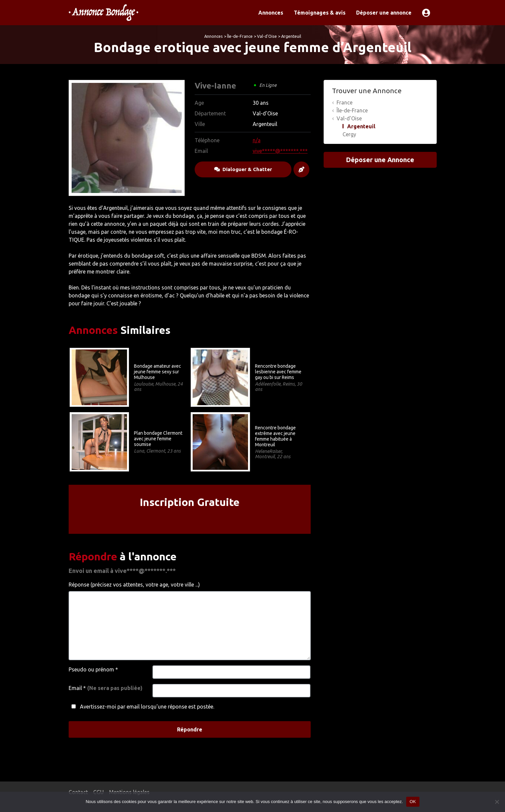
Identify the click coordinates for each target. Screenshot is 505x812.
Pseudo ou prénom (93, 669)
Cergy (349, 134)
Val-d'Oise (267, 36)
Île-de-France (240, 36)
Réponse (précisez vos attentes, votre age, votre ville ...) (134, 585)
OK (413, 802)
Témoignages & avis (320, 13)
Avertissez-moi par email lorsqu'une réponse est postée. (141, 707)
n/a (257, 140)
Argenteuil (291, 36)
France (345, 102)
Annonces (271, 13)
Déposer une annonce (384, 13)
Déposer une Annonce (380, 160)
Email (106, 688)
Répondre (190, 729)
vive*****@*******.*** (280, 151)
